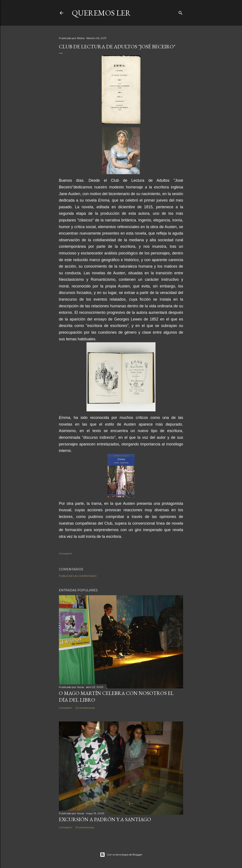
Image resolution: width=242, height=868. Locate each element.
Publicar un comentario (78, 576)
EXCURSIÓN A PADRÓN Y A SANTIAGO (105, 819)
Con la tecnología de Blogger (121, 855)
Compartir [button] (66, 553)
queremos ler (101, 13)
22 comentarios (85, 708)
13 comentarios (85, 827)
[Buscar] (181, 12)
